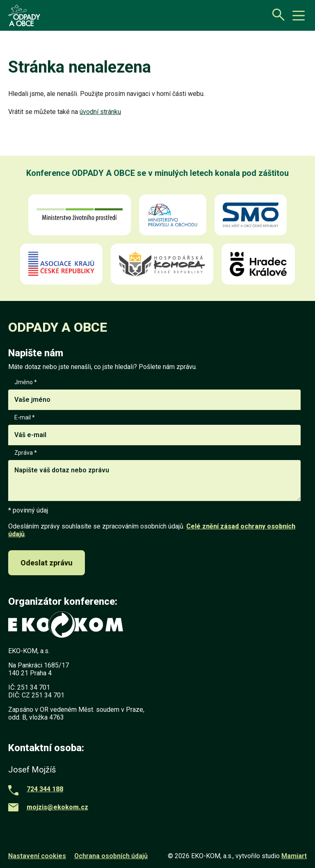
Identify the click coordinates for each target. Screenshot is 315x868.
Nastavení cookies (37, 856)
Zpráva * (154, 476)
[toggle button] (299, 16)
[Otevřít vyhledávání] (276, 14)
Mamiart (294, 856)
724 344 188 (45, 789)
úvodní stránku (100, 112)
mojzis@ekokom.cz (57, 807)
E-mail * (154, 430)
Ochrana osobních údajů (111, 856)
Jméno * (154, 394)
